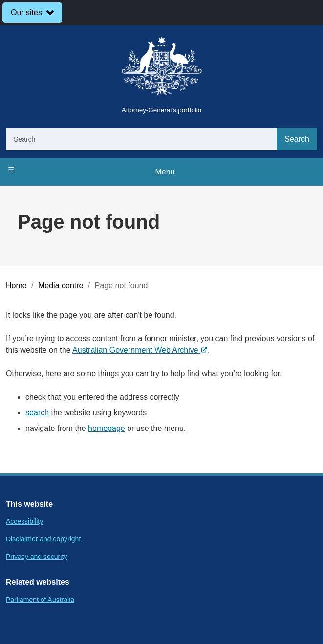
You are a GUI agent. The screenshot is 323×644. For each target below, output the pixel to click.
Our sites (26, 12)
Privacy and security (36, 557)
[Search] (141, 139)
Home (16, 286)
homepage (107, 428)
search (37, 413)
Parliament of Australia (40, 600)
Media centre (61, 286)
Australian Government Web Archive (140, 350)
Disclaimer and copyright (43, 539)
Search (297, 139)
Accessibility (24, 521)
